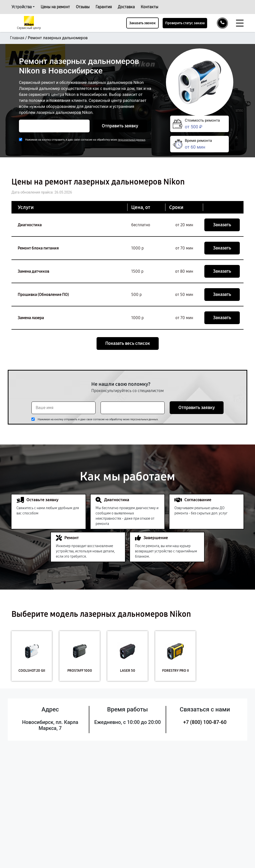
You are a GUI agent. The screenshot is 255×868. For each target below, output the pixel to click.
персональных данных (131, 140)
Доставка (126, 7)
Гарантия (104, 7)
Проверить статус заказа (185, 23)
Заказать (222, 225)
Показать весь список (128, 343)
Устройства (22, 7)
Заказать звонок (142, 23)
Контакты (149, 7)
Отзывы (83, 7)
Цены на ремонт (55, 7)
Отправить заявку (120, 126)
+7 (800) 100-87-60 (205, 722)
